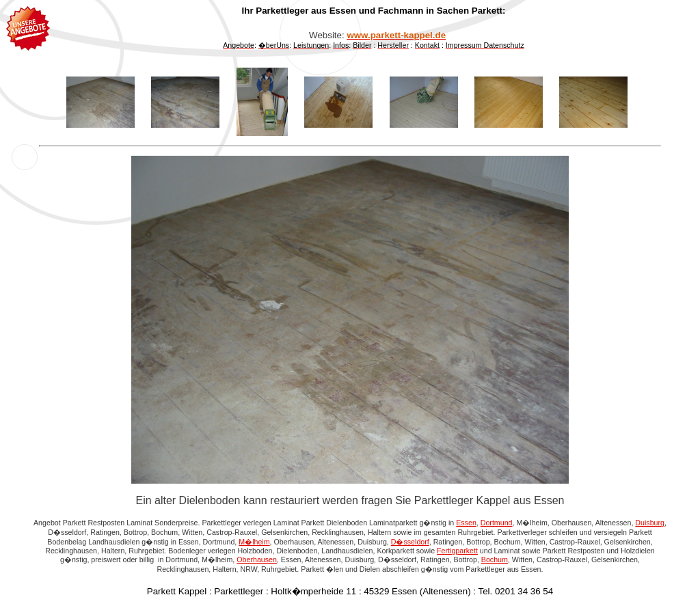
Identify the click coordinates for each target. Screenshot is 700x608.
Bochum (495, 559)
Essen (466, 523)
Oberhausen (257, 559)
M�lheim (254, 542)
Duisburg (650, 523)
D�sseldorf (410, 542)
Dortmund (497, 523)
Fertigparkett (457, 551)
